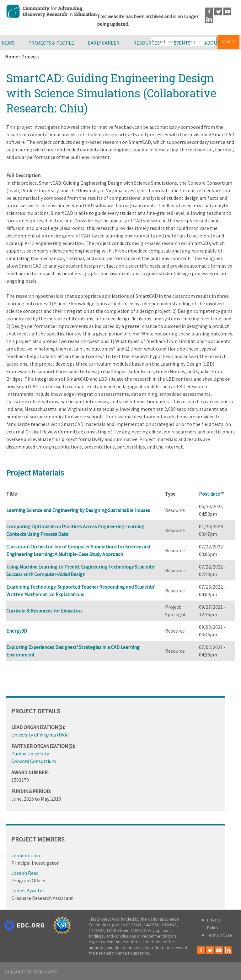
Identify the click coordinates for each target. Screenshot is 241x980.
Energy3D (17, 631)
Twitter (218, 11)
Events (182, 43)
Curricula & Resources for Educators (44, 611)
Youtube (227, 11)
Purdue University (30, 754)
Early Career (104, 43)
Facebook (209, 11)
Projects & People (51, 43)
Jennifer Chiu (26, 855)
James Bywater (28, 890)
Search (228, 42)
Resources (147, 43)
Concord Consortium (34, 761)
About (212, 43)
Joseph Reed (25, 873)
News (8, 43)
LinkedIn (209, 19)
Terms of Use (220, 935)
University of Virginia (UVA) (40, 735)
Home (12, 57)
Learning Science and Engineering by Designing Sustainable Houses (78, 510)
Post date (212, 494)
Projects (30, 57)
